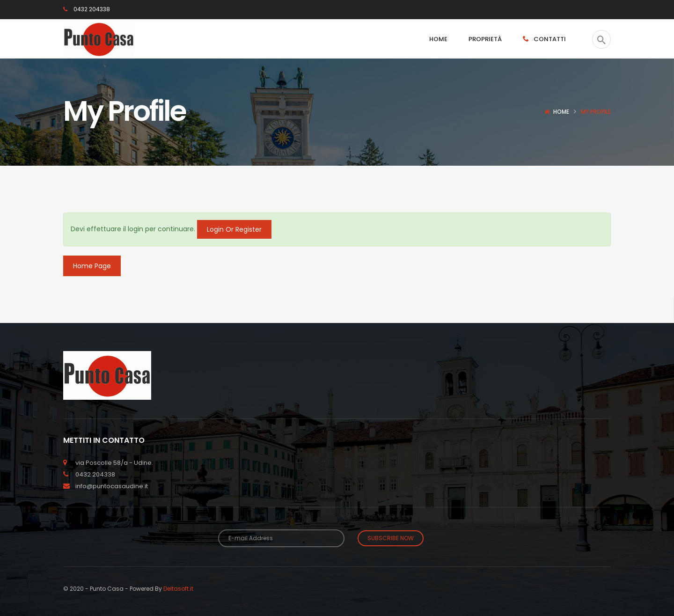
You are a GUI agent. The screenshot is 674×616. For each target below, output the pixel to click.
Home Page (92, 266)
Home (561, 112)
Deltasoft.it (178, 588)
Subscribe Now (391, 538)
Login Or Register (234, 229)
